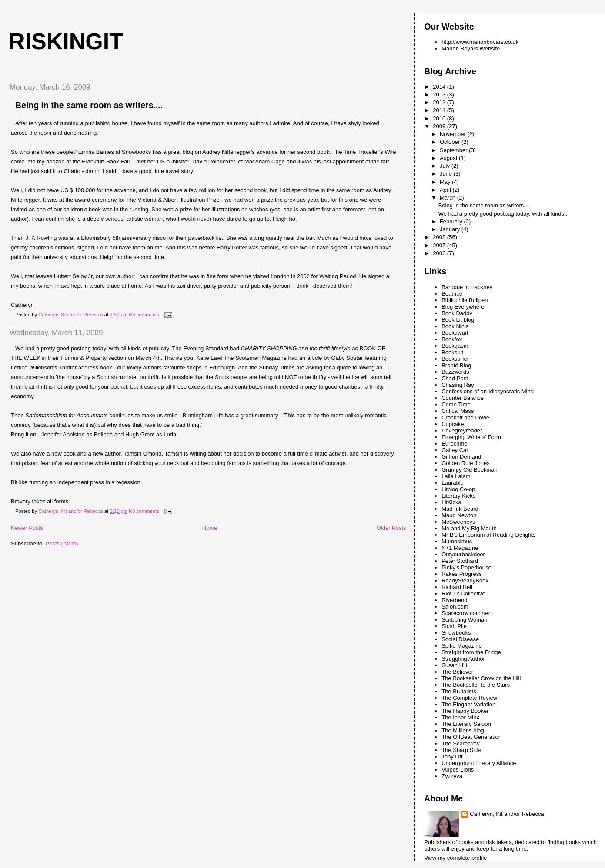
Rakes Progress (461, 574)
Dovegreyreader (462, 431)
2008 (440, 237)
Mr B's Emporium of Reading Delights (488, 535)
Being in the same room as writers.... (89, 105)
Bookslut (452, 352)
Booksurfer (455, 359)
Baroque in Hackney (467, 287)
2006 (440, 253)
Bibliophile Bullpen (465, 300)
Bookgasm (455, 346)
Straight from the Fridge (471, 652)
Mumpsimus (457, 541)
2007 (440, 245)
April (446, 190)
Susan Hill (454, 665)
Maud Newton (459, 515)
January (451, 229)
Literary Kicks (458, 496)
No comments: (145, 315)
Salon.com (455, 607)
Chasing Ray (458, 385)
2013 (440, 95)
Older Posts (391, 528)
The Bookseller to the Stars (476, 685)
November (454, 134)
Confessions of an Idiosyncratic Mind (488, 391)
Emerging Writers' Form (471, 437)
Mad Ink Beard (460, 509)
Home (210, 528)
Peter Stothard (460, 561)
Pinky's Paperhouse (466, 567)
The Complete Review (469, 698)
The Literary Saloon (466, 724)
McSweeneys (458, 522)
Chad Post (455, 378)
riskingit (66, 41)
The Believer (457, 672)
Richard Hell (457, 587)
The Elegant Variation (468, 704)
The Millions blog (463, 730)
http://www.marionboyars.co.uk (480, 42)
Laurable (453, 483)
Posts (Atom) (62, 544)
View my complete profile (455, 858)
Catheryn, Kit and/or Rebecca (507, 814)
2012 (440, 102)
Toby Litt (452, 757)
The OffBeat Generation (471, 737)
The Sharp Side (461, 750)
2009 (440, 126)
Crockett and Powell (467, 417)
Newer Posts (27, 528)
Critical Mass (458, 411)
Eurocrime (454, 444)
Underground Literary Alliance (479, 763)
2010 (440, 118)
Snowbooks (456, 633)
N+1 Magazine (460, 548)
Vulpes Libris (458, 770)
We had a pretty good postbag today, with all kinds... (504, 214)
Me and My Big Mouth (469, 528)
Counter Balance (463, 398)
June (447, 174)
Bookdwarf (455, 333)
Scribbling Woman (464, 620)
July (446, 166)
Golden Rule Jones (466, 463)
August (449, 158)
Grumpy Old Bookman (470, 470)
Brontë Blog (456, 365)
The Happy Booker (465, 711)
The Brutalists (459, 691)
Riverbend (454, 600)
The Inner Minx (460, 717)
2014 (440, 87)
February (452, 221)
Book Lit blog (458, 320)
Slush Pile (454, 626)
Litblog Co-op (458, 489)
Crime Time (456, 404)
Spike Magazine (462, 646)
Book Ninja (455, 326)
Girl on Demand (461, 457)
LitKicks (451, 502)
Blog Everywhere (463, 307)
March (448, 198)
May (446, 182)
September (454, 150)
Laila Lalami (456, 476)
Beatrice (452, 294)
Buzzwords (455, 372)
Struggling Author (463, 659)
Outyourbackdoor (463, 554)
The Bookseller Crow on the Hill (481, 678)
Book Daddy (457, 313)
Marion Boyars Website (471, 48)
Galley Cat (455, 450)
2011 (440, 110)
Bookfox (452, 339)
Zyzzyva (452, 776)
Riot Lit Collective (463, 594)
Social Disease (460, 639)
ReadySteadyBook (465, 580)
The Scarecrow (460, 743)
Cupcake (453, 424)
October (451, 142)
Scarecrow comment (467, 613)
